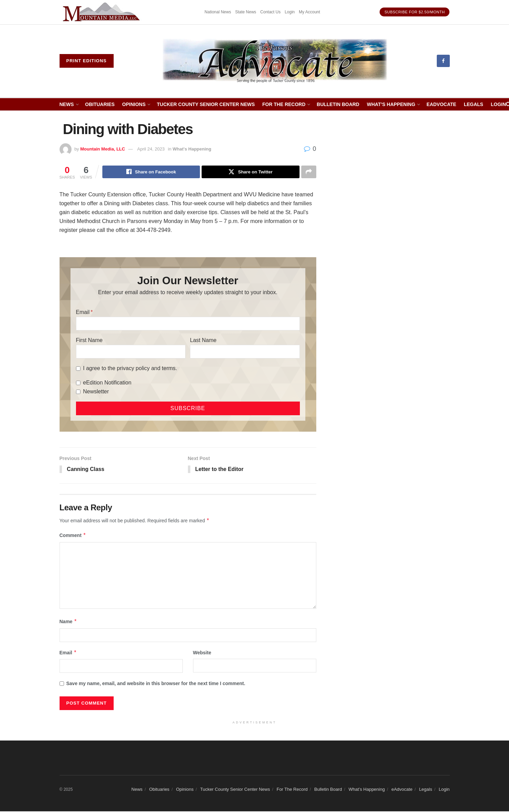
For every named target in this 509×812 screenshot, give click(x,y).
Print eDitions (87, 61)
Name (68, 622)
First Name (89, 340)
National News (218, 12)
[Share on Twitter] (250, 172)
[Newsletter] (78, 392)
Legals (474, 104)
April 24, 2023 (151, 149)
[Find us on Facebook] (443, 61)
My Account (309, 12)
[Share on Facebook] (151, 172)
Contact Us (270, 12)
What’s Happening (391, 104)
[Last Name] (245, 352)
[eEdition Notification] (78, 383)
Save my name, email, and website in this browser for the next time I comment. (156, 684)
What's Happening (192, 149)
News (67, 104)
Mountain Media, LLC (103, 149)
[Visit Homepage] (275, 61)
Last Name (203, 340)
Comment (73, 536)
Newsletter (96, 392)
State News (246, 12)
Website (202, 653)
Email (83, 312)
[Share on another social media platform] (309, 172)
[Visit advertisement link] (102, 12)
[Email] (188, 324)
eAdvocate (441, 104)
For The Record (284, 104)
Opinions (134, 104)
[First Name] (131, 352)
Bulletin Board (338, 104)
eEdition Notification (107, 383)
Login (290, 12)
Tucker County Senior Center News (206, 104)
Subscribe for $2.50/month (415, 12)
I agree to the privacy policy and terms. (130, 369)
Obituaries (100, 104)
